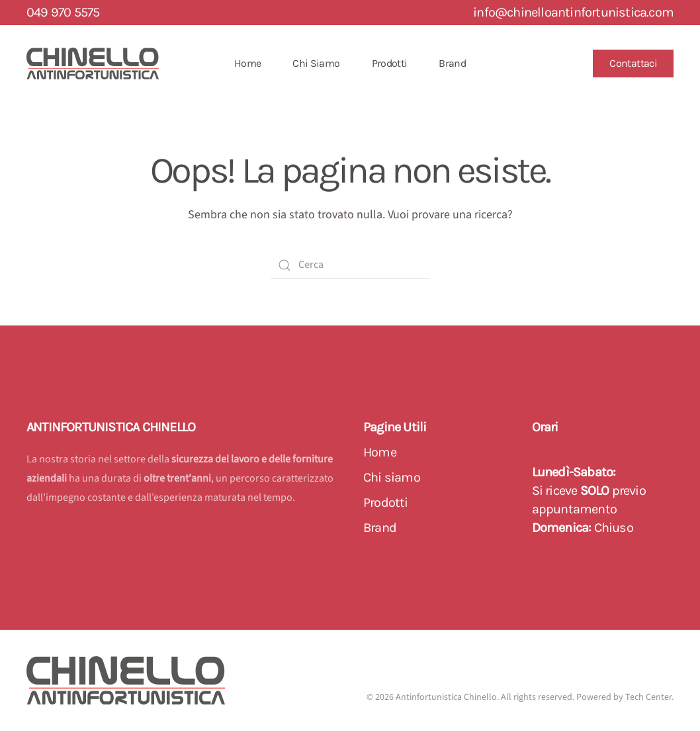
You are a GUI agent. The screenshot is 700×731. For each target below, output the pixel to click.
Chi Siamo (316, 63)
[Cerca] (350, 265)
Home (247, 63)
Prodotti (390, 63)
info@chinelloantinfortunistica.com (573, 12)
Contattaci (633, 63)
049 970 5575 (63, 12)
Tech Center (648, 697)
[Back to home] (93, 64)
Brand (452, 63)
